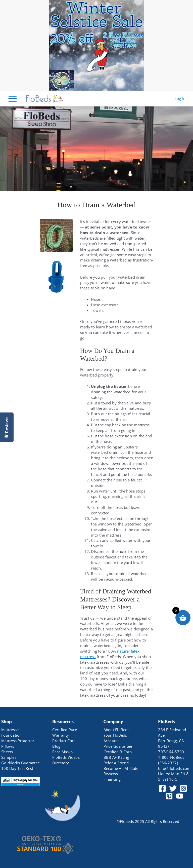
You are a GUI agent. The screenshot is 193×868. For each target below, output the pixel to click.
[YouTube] (180, 796)
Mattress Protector (18, 741)
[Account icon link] (180, 99)
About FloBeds (116, 730)
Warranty (61, 735)
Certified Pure (65, 730)
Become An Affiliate (121, 768)
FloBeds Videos (66, 757)
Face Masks (62, 752)
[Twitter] (173, 788)
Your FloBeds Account (115, 738)
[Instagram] (183, 788)
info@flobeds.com (174, 768)
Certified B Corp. (118, 752)
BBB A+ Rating (116, 757)
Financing (112, 779)
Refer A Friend (116, 763)
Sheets (7, 752)
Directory (61, 763)
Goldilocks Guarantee (20, 763)
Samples (9, 757)
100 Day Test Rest (17, 768)
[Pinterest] (169, 796)
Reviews (111, 774)
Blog (56, 746)
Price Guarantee (118, 746)
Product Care (64, 741)
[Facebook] (162, 788)
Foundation (12, 735)
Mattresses (11, 730)
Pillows (8, 746)
